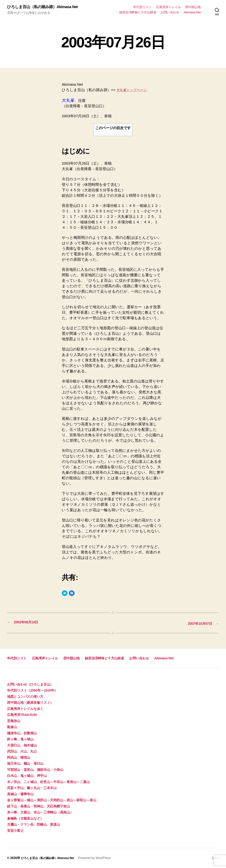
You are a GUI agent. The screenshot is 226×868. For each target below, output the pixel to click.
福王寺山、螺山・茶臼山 (27, 763)
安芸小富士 (16, 830)
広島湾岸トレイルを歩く (28, 708)
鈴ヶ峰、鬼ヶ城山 (22, 739)
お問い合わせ (170, 13)
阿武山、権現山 (20, 757)
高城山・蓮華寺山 (22, 794)
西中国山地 (193, 7)
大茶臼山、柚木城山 (24, 745)
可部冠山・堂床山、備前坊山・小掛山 (38, 769)
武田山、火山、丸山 (24, 751)
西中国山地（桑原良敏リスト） (33, 702)
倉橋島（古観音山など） (27, 818)
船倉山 (13, 727)
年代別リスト (142, 7)
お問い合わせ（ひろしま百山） (33, 684)
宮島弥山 (14, 721)
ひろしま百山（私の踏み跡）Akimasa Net (46, 7)
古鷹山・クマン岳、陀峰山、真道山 (37, 824)
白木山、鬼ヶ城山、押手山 (29, 776)
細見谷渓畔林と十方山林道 (138, 13)
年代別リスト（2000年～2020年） (35, 690)
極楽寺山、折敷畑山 (24, 733)
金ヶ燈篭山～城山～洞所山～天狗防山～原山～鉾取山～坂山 (57, 800)
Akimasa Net (192, 13)
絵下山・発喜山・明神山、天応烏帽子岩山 (42, 806)
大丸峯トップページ (133, 90)
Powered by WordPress (101, 858)
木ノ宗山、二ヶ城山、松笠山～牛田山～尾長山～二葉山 (53, 782)
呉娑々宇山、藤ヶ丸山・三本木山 (35, 788)
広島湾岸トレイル (168, 7)
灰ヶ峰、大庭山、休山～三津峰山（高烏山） (44, 812)
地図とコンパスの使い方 (28, 696)
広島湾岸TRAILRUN (24, 715)
